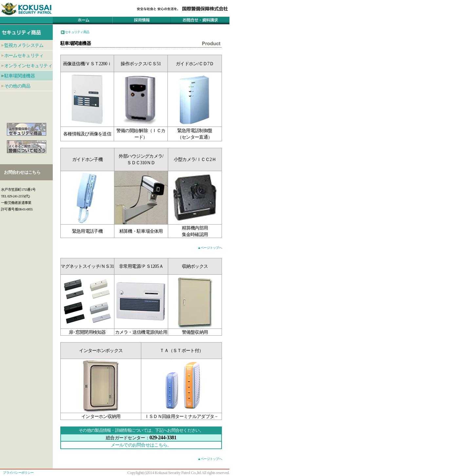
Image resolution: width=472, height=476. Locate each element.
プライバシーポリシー (18, 473)
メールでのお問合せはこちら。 (141, 445)
